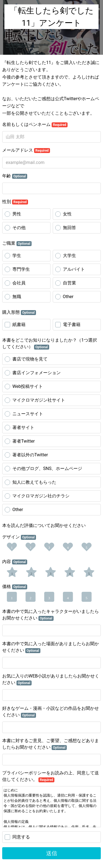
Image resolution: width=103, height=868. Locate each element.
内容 (15, 562)
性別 (15, 202)
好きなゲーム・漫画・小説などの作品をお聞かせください (51, 712)
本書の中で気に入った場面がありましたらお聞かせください (51, 647)
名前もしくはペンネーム (35, 125)
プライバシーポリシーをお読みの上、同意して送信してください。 (51, 776)
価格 (15, 587)
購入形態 (19, 312)
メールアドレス (26, 150)
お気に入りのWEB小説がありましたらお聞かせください (51, 679)
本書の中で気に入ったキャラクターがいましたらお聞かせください (51, 615)
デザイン (19, 537)
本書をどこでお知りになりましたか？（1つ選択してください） (50, 344)
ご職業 (17, 243)
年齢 (15, 176)
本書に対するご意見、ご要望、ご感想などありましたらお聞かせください (51, 744)
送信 (52, 853)
